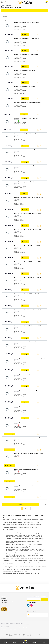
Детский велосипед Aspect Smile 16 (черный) (26, 118)
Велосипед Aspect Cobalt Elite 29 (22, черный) (26, 469)
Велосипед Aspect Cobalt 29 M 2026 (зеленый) (26, 166)
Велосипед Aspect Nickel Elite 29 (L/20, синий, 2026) (28, 230)
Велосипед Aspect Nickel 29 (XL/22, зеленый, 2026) (28, 326)
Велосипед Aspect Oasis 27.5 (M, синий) (25, 70)
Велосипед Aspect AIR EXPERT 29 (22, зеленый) (27, 38)
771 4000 (4, 601)
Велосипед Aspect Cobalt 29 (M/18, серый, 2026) (27, 342)
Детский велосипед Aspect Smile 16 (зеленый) (26, 182)
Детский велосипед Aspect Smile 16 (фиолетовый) (28, 102)
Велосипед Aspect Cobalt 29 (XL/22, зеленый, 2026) (28, 374)
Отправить (44, 599)
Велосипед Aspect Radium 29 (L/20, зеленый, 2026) (28, 262)
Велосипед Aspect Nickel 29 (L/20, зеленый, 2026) (27, 246)
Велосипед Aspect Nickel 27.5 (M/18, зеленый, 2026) (28, 406)
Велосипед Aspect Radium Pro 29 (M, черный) (26, 54)
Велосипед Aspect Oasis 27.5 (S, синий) (25, 86)
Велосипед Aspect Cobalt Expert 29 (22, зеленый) (27, 422)
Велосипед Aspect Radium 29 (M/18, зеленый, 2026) (28, 214)
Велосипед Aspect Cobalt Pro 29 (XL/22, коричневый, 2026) (30, 390)
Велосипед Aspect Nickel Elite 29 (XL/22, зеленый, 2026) (29, 198)
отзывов (34, 616)
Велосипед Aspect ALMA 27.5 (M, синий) (25, 150)
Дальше (21, 504)
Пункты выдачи (4, 598)
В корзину (25, 34)
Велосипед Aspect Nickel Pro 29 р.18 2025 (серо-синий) (29, 454)
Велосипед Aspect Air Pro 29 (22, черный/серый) (27, 22)
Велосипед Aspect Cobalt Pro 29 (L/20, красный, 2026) (28, 310)
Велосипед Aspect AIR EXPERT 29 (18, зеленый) (27, 485)
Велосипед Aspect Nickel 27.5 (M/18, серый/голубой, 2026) (29, 358)
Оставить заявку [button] (9, 434)
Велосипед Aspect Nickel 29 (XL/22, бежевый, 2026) (28, 278)
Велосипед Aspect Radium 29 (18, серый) (25, 134)
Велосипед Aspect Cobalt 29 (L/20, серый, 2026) (27, 294)
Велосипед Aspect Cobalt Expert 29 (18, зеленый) (27, 438)
